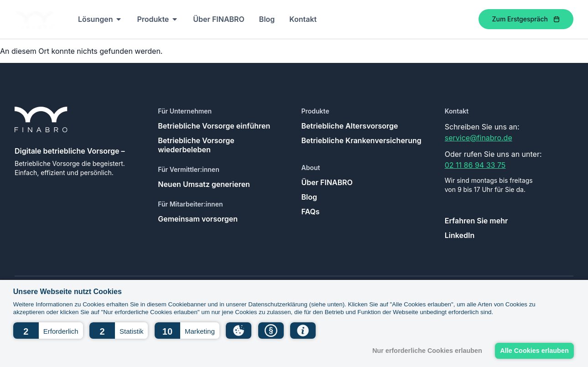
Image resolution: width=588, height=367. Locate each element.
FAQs (311, 212)
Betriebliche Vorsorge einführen (214, 126)
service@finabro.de (479, 138)
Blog (309, 197)
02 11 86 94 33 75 (475, 165)
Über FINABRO (327, 182)
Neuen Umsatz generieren (204, 184)
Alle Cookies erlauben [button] (534, 351)
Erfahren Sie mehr (476, 221)
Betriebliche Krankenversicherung (362, 140)
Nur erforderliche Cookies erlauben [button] (427, 351)
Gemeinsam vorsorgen (198, 219)
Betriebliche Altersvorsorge (350, 126)
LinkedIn (460, 235)
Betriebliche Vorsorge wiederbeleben (196, 145)
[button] (48, 331)
